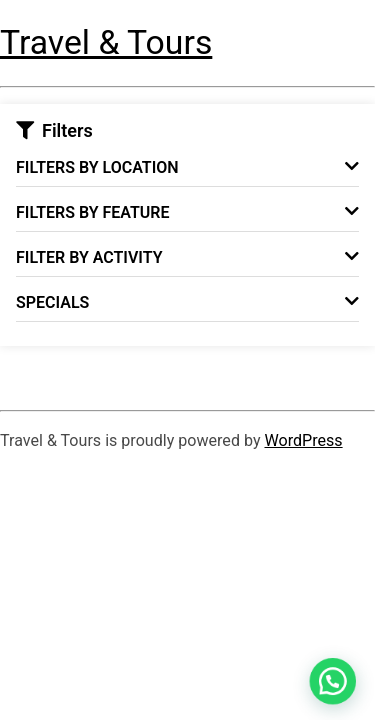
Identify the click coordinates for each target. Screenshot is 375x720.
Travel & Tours (106, 42)
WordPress (303, 440)
